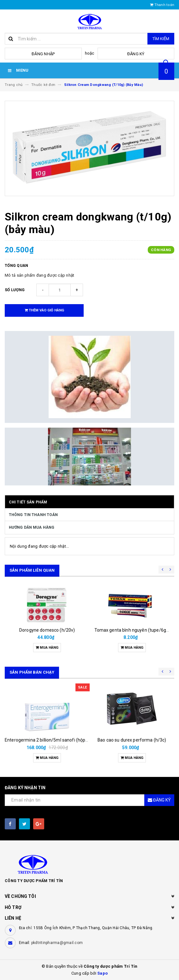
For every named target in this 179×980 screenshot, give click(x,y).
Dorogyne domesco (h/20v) (47, 630)
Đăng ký (136, 54)
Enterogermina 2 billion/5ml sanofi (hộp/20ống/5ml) (58, 740)
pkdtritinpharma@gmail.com (57, 943)
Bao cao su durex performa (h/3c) (132, 740)
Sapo (102, 973)
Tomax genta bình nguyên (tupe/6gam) (134, 630)
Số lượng (15, 290)
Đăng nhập (43, 54)
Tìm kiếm (161, 39)
